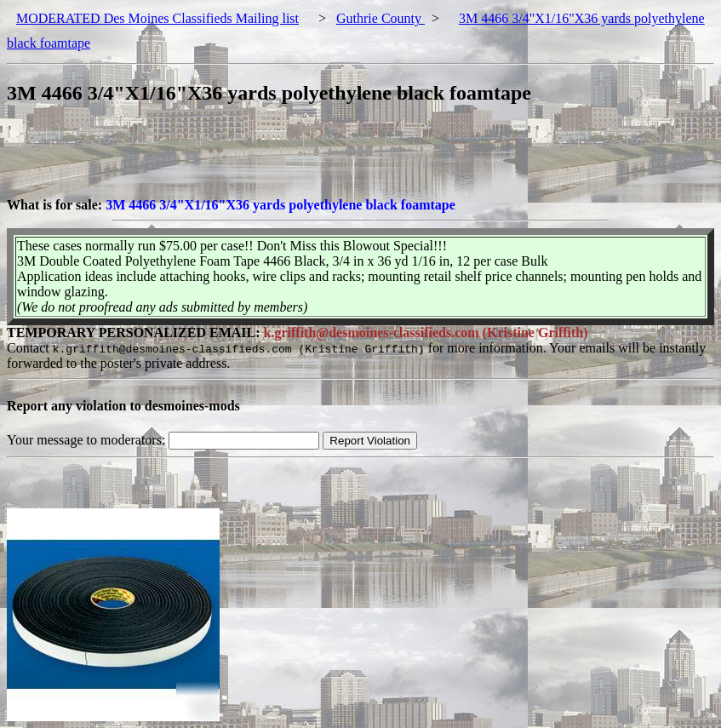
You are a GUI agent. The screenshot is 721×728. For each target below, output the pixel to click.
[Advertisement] (317, 159)
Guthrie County (381, 18)
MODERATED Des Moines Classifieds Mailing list (157, 18)
